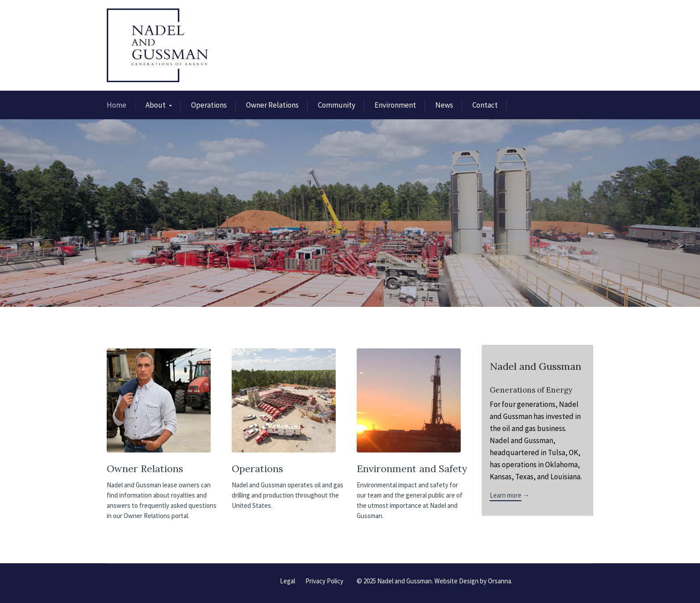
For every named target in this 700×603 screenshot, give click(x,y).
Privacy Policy (324, 581)
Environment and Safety (412, 469)
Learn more (506, 495)
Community (337, 105)
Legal (287, 581)
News (444, 105)
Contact (485, 105)
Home (117, 105)
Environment (395, 105)
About (156, 105)
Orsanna (500, 581)
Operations (209, 105)
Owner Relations (272, 105)
